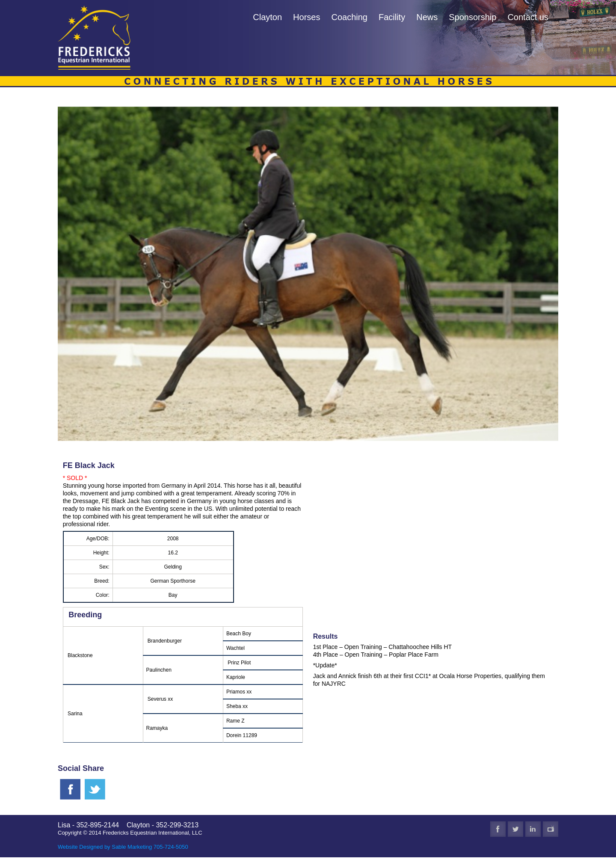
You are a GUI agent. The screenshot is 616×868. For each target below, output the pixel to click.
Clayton (267, 17)
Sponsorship (472, 17)
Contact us (528, 17)
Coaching (349, 17)
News (427, 17)
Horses (307, 17)
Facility (392, 17)
